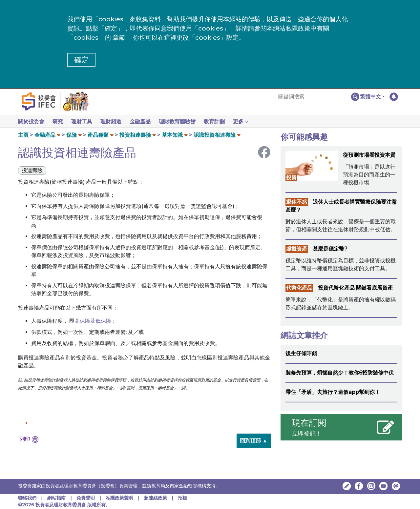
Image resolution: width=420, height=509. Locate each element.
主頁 (23, 135)
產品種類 (98, 135)
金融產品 (145, 122)
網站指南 (56, 498)
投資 (291, 178)
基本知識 (172, 135)
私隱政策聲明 (120, 498)
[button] (372, 97)
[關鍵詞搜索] (314, 97)
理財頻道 (115, 122)
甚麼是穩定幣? (330, 249)
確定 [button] (81, 60)
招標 (182, 498)
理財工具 (84, 122)
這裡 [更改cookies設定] (170, 38)
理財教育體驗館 (184, 122)
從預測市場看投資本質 (369, 155)
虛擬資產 (297, 249)
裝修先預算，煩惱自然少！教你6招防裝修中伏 (340, 373)
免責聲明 (86, 498)
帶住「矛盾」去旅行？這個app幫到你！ (333, 392)
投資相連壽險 (135, 135)
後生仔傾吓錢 (301, 353)
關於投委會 (31, 122)
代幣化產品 (299, 288)
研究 (59, 122)
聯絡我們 (27, 498)
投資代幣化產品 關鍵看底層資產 (355, 288)
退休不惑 (297, 202)
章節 (119, 38)
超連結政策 (156, 498)
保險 (72, 135)
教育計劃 (222, 122)
